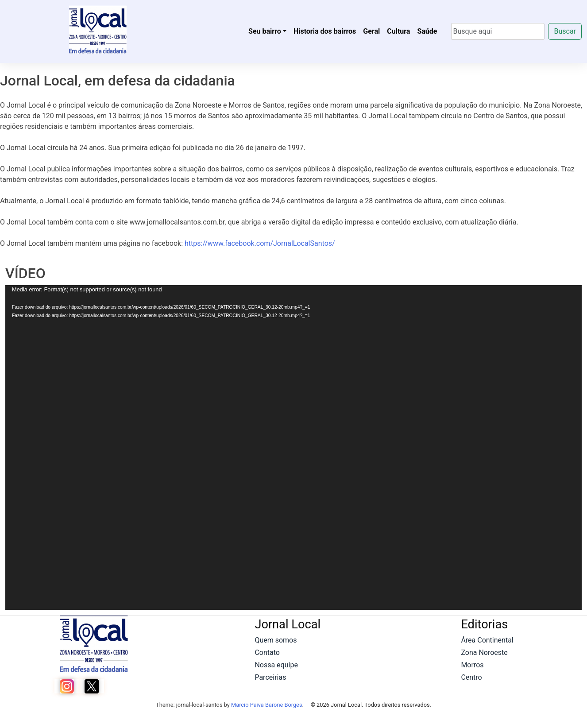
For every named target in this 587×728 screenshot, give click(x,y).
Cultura (398, 31)
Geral (371, 31)
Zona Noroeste (484, 652)
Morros (472, 665)
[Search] (498, 31)
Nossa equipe (276, 665)
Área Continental (487, 640)
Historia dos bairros (325, 31)
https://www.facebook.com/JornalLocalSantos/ (260, 243)
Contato (267, 652)
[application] (293, 447)
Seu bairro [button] (265, 31)
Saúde (427, 31)
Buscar (565, 31)
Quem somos (276, 640)
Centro (471, 677)
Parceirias (270, 677)
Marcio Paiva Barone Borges (267, 705)
